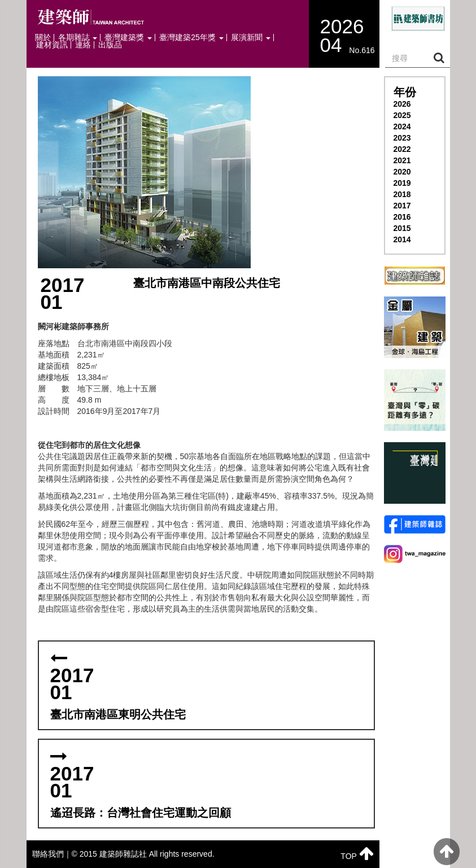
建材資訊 (52, 45)
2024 (402, 127)
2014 (402, 239)
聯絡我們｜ (52, 854)
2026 (402, 104)
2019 (402, 183)
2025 (402, 115)
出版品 (110, 45)
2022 (402, 149)
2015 (402, 228)
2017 (402, 206)
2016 (402, 217)
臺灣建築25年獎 (191, 38)
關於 (43, 38)
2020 (402, 172)
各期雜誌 (78, 38)
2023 (402, 138)
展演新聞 (251, 38)
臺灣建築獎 (128, 38)
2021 (402, 160)
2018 (402, 194)
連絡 (83, 45)
